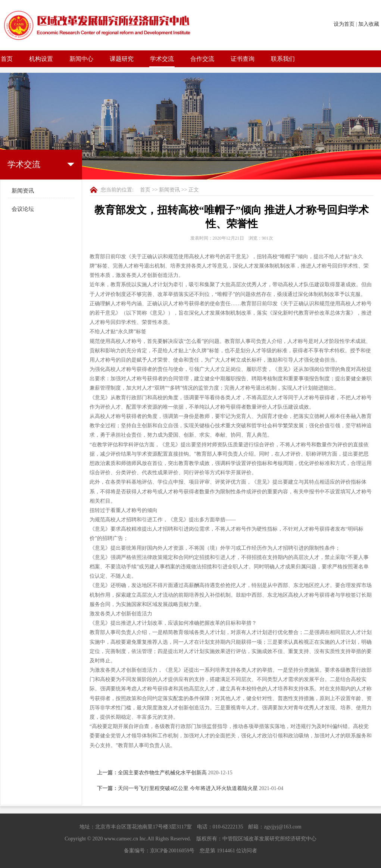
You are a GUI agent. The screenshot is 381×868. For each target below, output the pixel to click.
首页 (7, 59)
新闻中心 (81, 59)
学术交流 (162, 59)
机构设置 (41, 59)
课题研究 (122, 59)
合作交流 (202, 59)
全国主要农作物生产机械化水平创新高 (162, 773)
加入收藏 (369, 24)
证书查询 (243, 59)
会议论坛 (23, 209)
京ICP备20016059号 (172, 851)
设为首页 (344, 24)
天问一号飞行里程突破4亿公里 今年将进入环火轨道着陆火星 (188, 788)
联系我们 (283, 59)
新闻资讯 (23, 191)
